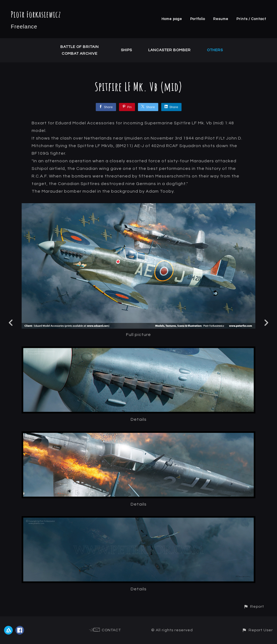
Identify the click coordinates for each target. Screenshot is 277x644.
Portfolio (198, 19)
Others (215, 50)
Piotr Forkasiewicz (36, 14)
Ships (126, 50)
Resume (221, 19)
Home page (172, 19)
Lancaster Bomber (169, 50)
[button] (254, 606)
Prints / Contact (251, 19)
